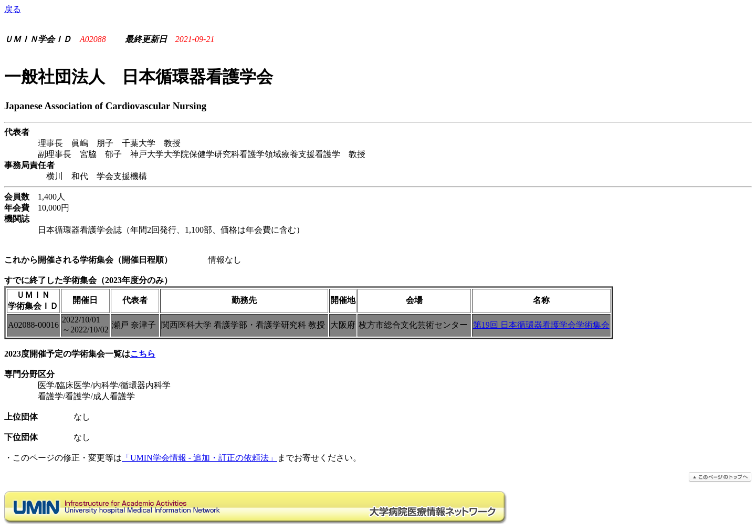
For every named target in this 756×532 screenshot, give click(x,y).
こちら (143, 354)
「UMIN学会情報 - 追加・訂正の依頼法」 (199, 458)
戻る (13, 9)
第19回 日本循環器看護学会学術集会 (541, 325)
